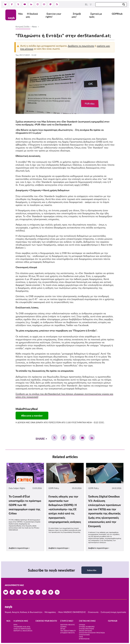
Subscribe (92, 570)
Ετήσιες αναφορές (87, 627)
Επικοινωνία (93, 612)
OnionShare (84, 635)
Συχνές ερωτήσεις (86, 629)
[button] (54, 438)
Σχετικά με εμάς (96, 15)
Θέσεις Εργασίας (85, 631)
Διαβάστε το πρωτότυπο (81, 46)
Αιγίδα (63, 629)
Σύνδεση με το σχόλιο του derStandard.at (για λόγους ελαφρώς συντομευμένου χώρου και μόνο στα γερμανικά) (64, 395)
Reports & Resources (23, 631)
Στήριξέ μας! (76, 15)
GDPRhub (117, 14)
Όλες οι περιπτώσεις (22, 629)
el (87, 4)
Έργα (15, 625)
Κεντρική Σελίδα (23, 27)
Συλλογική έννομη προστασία (113, 612)
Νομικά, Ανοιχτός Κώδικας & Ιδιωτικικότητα (24, 612)
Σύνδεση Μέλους (67, 633)
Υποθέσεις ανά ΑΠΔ (22, 627)
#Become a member (32, 416)
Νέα (20, 14)
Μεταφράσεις (51, 612)
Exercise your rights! (53, 15)
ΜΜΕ (81, 637)
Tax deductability (68, 631)
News (34, 27)
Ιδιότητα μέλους (67, 625)
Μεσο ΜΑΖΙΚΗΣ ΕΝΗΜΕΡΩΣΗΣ (72, 612)
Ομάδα (82, 625)
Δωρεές (63, 627)
